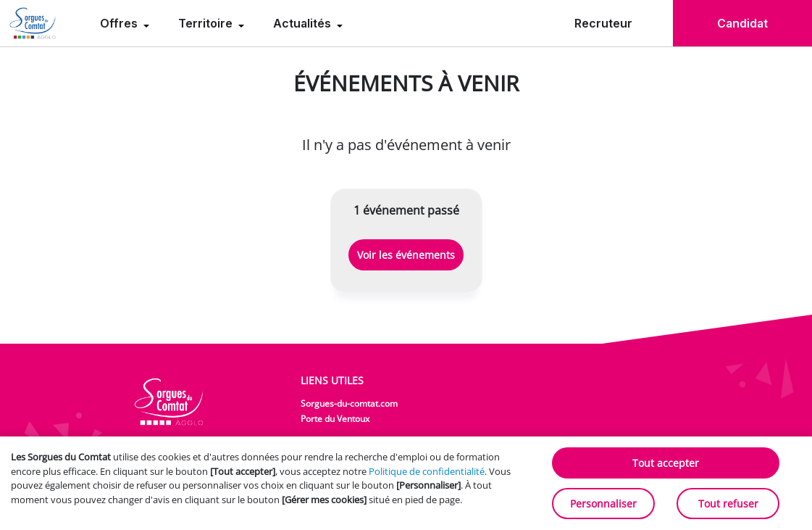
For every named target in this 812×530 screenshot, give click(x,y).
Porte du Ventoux (335, 419)
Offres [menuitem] (120, 23)
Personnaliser (603, 504)
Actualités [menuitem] (304, 23)
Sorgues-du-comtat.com (349, 403)
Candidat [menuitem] (742, 23)
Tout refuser (728, 504)
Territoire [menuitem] (207, 23)
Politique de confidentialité (427, 471)
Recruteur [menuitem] (603, 23)
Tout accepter (666, 463)
